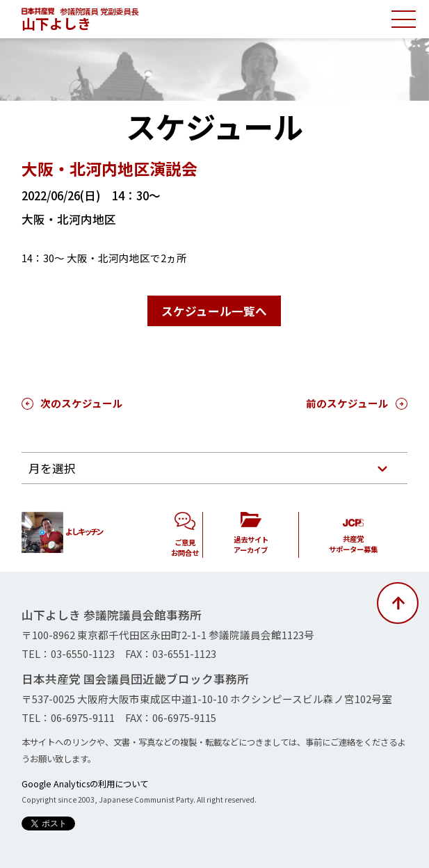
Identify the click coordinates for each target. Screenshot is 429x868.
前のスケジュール (347, 403)
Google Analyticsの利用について (85, 784)
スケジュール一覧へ (214, 311)
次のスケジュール (82, 403)
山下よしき (56, 23)
